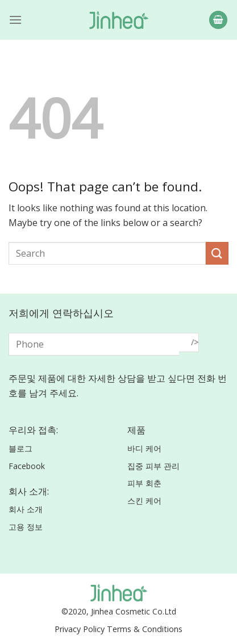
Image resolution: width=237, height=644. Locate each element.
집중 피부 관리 (153, 466)
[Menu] (15, 20)
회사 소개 (26, 509)
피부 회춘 (144, 483)
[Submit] (217, 253)
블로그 (20, 448)
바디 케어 (144, 448)
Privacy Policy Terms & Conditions (118, 629)
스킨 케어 (144, 501)
